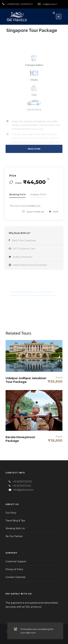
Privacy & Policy (14, 569)
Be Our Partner (14, 536)
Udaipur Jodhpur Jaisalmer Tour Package (26, 380)
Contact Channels (15, 577)
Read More (34, 149)
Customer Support (16, 561)
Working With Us (15, 528)
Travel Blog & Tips (15, 521)
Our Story (11, 513)
